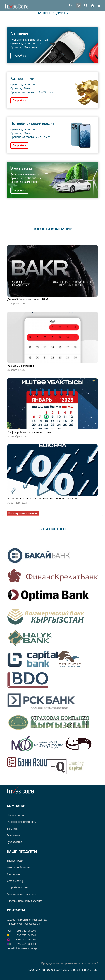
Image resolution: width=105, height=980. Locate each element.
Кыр (71, 5)
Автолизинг (14, 874)
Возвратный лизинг (19, 867)
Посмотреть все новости (23, 513)
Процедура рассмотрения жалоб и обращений (70, 963)
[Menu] (99, 5)
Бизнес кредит (16, 861)
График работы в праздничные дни (29, 432)
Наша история (16, 815)
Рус (78, 5)
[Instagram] (92, 5)
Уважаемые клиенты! (21, 366)
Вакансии (13, 829)
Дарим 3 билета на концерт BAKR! (28, 299)
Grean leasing (15, 881)
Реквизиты (13, 835)
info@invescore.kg (26, 948)
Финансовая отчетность (21, 822)
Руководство (14, 842)
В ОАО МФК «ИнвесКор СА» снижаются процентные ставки (44, 498)
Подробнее (19, 56)
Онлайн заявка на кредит (22, 894)
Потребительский (18, 887)
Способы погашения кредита (25, 901)
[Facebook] (86, 5)
